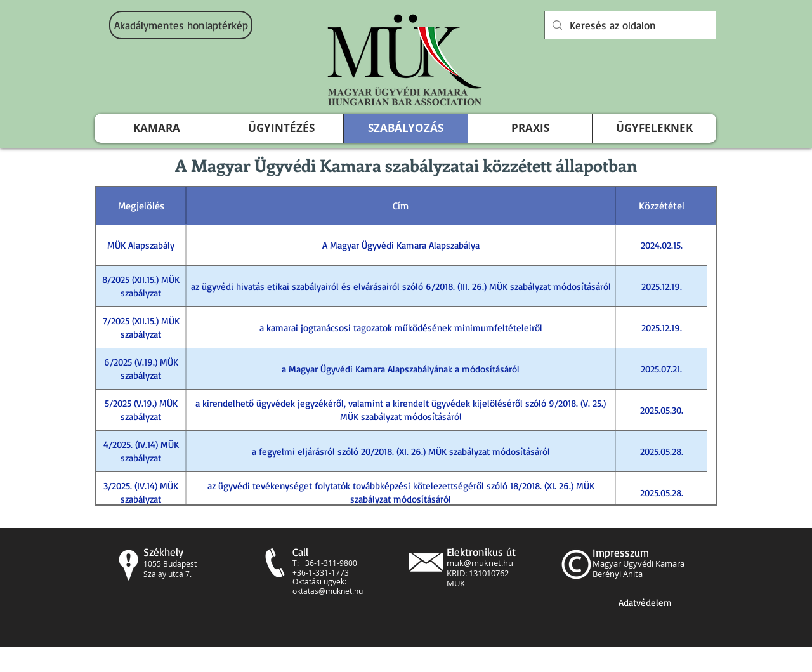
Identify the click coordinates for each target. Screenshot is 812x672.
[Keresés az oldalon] (629, 25)
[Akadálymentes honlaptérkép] (181, 25)
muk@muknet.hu (480, 563)
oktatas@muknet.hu (328, 591)
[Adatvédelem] (645, 603)
